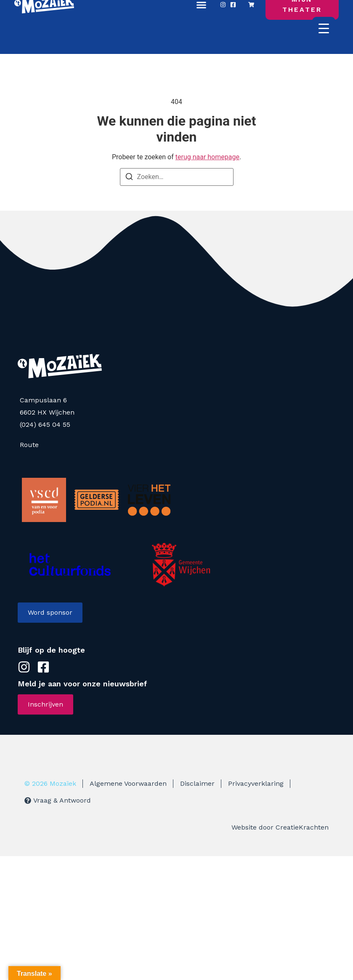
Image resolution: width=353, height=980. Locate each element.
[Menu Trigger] (324, 28)
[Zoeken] (129, 178)
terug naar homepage (207, 157)
